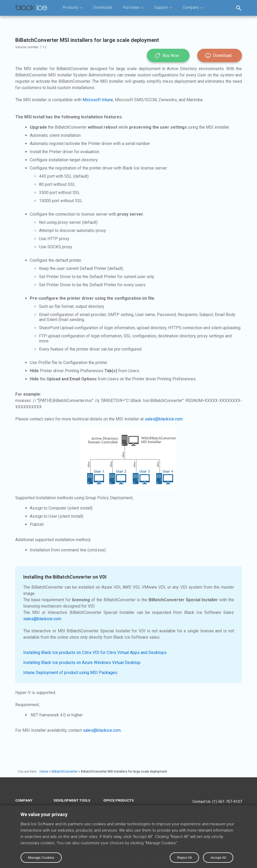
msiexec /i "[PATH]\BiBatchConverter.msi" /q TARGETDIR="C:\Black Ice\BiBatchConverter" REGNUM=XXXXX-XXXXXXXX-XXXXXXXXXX (129, 401)
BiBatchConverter (65, 772)
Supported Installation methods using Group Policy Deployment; (74, 498)
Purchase (133, 7)
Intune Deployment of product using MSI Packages (70, 673)
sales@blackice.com (164, 419)
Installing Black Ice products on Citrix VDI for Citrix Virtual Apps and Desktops (95, 653)
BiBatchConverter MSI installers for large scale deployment (124, 772)
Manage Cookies (41, 858)
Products (73, 7)
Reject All (185, 858)
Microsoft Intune (98, 100)
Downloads (103, 7)
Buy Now (167, 56)
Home (44, 772)
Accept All (218, 858)
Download (218, 56)
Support (163, 7)
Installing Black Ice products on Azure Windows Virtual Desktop (82, 663)
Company (193, 7)
